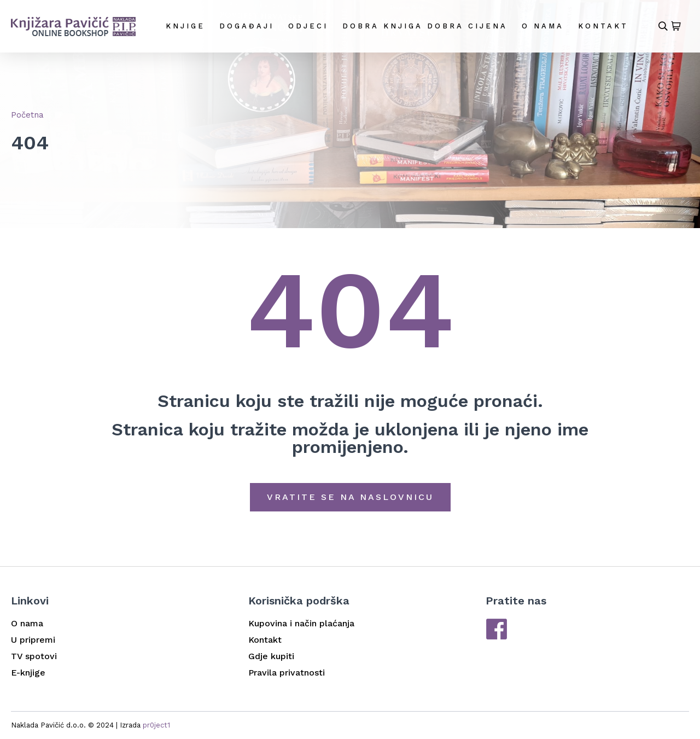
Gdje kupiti (271, 656)
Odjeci (308, 26)
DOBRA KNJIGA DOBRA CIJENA (425, 26)
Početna (27, 115)
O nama (543, 26)
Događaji (247, 26)
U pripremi (33, 640)
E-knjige (28, 673)
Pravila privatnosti (287, 673)
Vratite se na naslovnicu (350, 497)
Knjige (185, 26)
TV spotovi (34, 656)
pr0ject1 (156, 725)
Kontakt (603, 26)
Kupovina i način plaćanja (301, 623)
